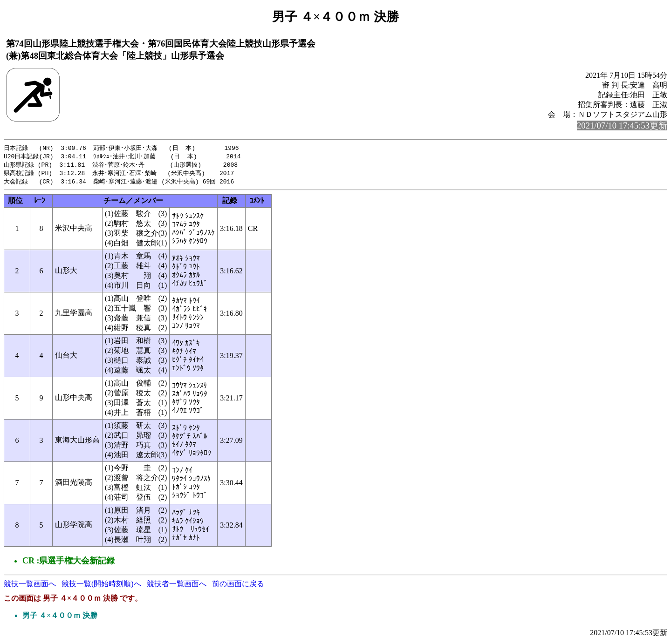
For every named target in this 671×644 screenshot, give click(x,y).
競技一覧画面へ (30, 586)
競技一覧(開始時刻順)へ (101, 586)
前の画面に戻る (238, 586)
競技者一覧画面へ (177, 586)
